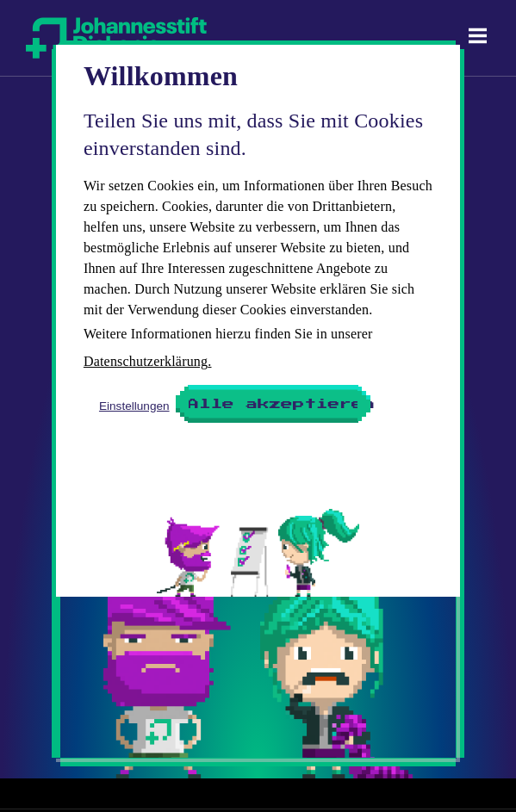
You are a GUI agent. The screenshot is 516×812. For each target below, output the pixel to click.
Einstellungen (134, 406)
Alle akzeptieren (274, 404)
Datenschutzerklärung (146, 361)
